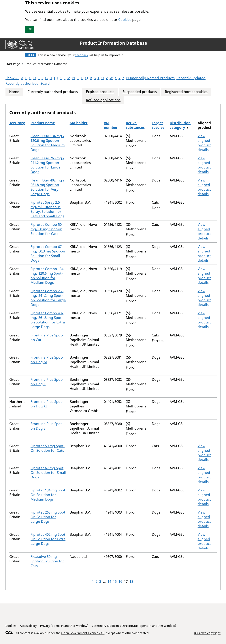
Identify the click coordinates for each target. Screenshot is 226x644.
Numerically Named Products (150, 78)
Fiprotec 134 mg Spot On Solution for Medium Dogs (48, 495)
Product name (43, 123)
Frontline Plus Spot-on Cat (47, 337)
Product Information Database (113, 43)
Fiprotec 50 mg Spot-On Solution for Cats (48, 448)
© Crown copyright (207, 633)
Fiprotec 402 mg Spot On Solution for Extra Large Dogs (48, 539)
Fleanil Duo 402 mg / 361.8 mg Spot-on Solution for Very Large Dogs (47, 187)
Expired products (100, 92)
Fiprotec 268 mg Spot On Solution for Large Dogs (48, 517)
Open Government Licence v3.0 (83, 633)
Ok (30, 29)
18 (131, 581)
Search (46, 83)
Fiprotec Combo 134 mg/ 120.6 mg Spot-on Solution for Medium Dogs (47, 276)
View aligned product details (204, 143)
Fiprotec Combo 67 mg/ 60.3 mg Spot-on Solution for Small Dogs (48, 253)
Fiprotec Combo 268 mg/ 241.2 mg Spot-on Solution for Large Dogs (48, 298)
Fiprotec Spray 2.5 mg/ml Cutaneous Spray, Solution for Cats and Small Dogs (47, 209)
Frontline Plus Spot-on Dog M (47, 360)
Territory (17, 123)
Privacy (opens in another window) (64, 626)
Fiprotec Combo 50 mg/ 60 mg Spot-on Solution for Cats (46, 229)
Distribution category (180, 125)
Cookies (125, 20)
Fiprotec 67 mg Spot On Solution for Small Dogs (48, 473)
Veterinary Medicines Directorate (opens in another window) (134, 626)
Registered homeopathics (186, 92)
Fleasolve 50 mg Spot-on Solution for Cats (47, 561)
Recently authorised (22, 83)
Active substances (135, 125)
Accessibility (28, 626)
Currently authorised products (53, 92)
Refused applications (103, 100)
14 (109, 581)
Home (14, 92)
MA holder (79, 123)
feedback (82, 55)
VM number (111, 125)
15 (115, 581)
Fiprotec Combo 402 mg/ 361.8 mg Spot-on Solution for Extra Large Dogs (48, 320)
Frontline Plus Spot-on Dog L (47, 382)
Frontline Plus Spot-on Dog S (47, 426)
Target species (158, 125)
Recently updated (191, 78)
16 (120, 581)
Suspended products (140, 92)
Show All (12, 78)
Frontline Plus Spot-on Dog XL (47, 404)
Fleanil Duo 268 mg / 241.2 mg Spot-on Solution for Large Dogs (47, 165)
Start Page (13, 64)
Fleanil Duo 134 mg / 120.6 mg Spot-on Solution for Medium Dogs (48, 143)
